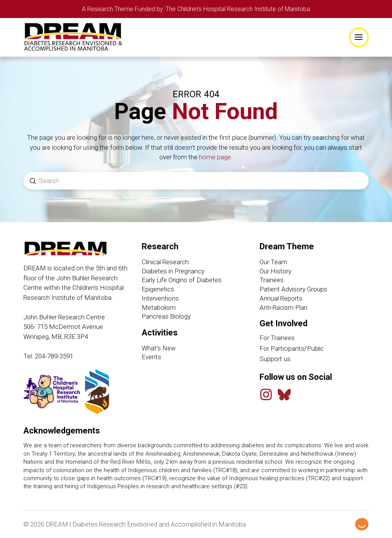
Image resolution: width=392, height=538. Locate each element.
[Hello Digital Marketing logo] (362, 525)
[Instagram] (266, 395)
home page (215, 157)
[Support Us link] (314, 359)
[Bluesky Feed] (284, 395)
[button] (359, 37)
